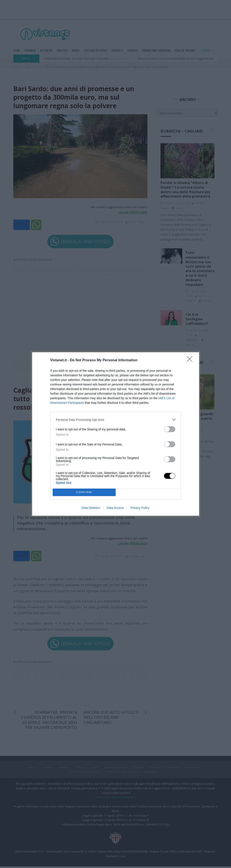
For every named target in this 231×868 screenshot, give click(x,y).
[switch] (170, 429)
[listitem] (116, 420)
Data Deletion (91, 508)
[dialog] (116, 434)
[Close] (191, 360)
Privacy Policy (140, 508)
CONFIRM (84, 492)
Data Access (115, 508)
